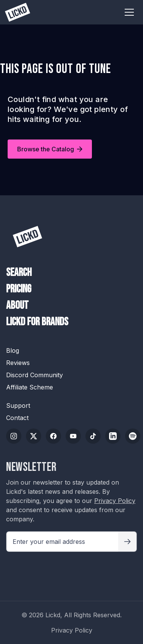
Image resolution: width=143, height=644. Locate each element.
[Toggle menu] (129, 12)
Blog (13, 350)
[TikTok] (93, 436)
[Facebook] (53, 436)
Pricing (19, 289)
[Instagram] (14, 436)
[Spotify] (133, 436)
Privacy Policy (115, 501)
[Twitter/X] (34, 436)
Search (19, 273)
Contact (17, 418)
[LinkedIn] (113, 436)
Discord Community (35, 375)
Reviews (18, 363)
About (17, 306)
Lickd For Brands (37, 322)
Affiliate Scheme (30, 387)
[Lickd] (27, 237)
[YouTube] (73, 436)
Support (18, 406)
